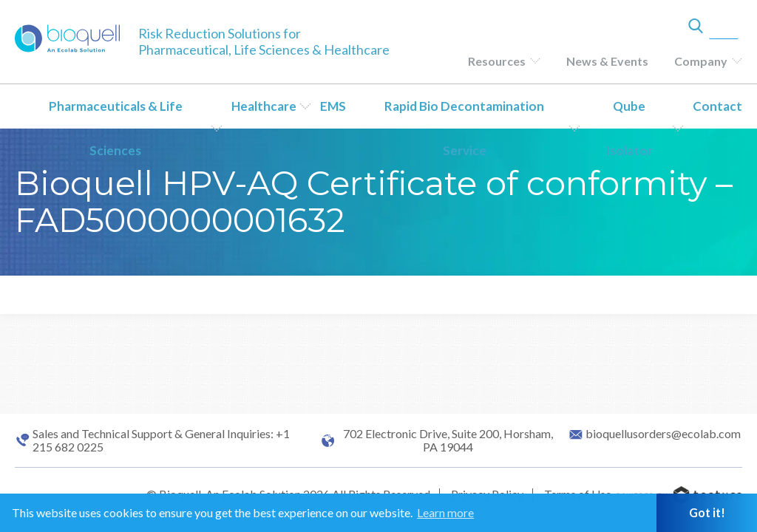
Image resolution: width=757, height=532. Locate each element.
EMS (333, 106)
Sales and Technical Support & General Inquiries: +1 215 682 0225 (161, 440)
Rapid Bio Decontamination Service (464, 128)
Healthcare (264, 106)
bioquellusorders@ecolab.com (663, 434)
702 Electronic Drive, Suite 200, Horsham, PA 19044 (448, 440)
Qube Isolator (629, 128)
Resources (497, 61)
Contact (717, 106)
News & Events (607, 61)
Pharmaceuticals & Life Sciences (116, 128)
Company (701, 61)
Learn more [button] (445, 512)
